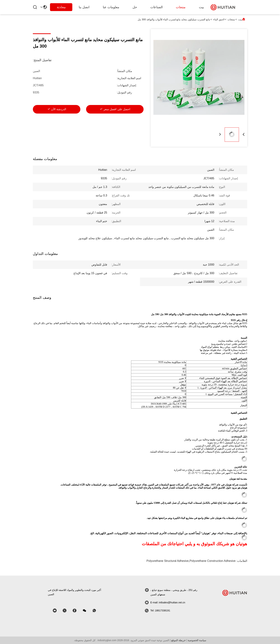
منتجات (181, 7)
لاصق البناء (219, 19)
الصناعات (157, 7)
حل (135, 7)
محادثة (61, 7)
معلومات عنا (111, 7)
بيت (201, 7)
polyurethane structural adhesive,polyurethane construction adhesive (191, 561)
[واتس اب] (97, 611)
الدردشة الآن (58, 109)
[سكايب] (77, 611)
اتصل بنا (84, 7)
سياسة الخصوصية (197, 640)
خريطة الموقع (178, 640)
